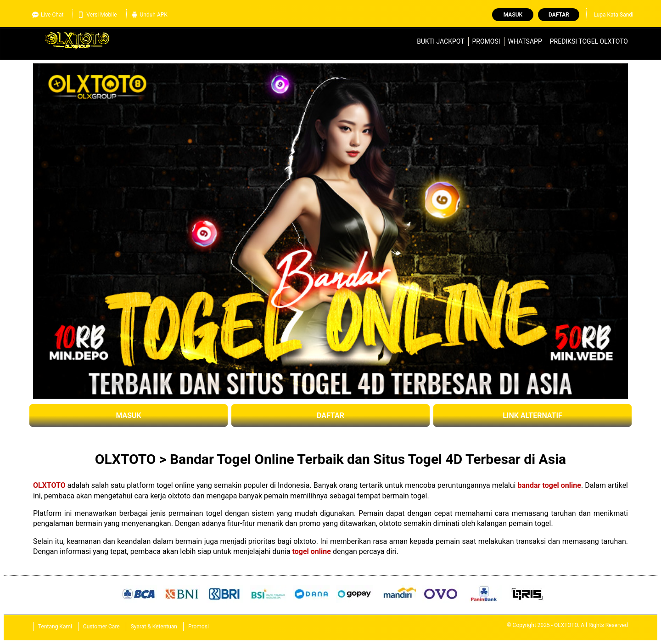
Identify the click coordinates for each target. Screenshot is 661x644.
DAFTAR (330, 415)
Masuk (513, 15)
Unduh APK (149, 15)
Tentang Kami (55, 627)
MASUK (128, 415)
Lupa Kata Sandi (613, 15)
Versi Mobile (97, 15)
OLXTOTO (49, 485)
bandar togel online (549, 485)
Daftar (559, 15)
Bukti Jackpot (440, 41)
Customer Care (101, 627)
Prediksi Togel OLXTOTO (589, 41)
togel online (312, 551)
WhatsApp (525, 41)
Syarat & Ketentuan (154, 627)
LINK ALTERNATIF (532, 415)
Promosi (486, 41)
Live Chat (48, 15)
